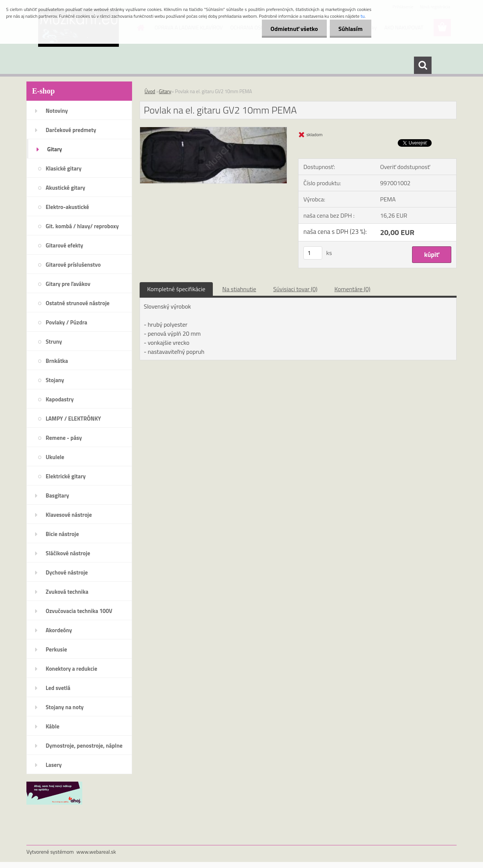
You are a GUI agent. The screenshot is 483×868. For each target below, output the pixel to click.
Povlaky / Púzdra (66, 322)
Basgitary (57, 495)
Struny (54, 342)
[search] (423, 65)
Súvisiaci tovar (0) (295, 289)
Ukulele (55, 457)
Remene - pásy (64, 438)
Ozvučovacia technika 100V (79, 611)
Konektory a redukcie (72, 669)
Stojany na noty (65, 707)
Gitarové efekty (64, 245)
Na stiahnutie (239, 289)
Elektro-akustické (67, 207)
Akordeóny (59, 630)
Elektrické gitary (66, 476)
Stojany (55, 380)
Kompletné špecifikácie (176, 289)
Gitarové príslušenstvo (73, 265)
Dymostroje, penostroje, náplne (84, 746)
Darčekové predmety (71, 130)
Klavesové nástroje (69, 515)
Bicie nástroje (62, 534)
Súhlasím (350, 29)
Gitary (55, 149)
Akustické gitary (65, 188)
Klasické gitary (64, 168)
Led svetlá (58, 688)
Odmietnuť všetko (292, 29)
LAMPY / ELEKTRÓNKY (73, 419)
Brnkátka (57, 361)
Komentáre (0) (352, 289)
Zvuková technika (67, 592)
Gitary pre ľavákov (68, 284)
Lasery (54, 765)
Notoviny (57, 111)
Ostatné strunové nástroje (78, 303)
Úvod (150, 91)
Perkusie (56, 649)
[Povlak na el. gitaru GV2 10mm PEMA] (213, 130)
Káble (52, 726)
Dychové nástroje (67, 572)
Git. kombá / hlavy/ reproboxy (82, 226)
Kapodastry (60, 399)
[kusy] (313, 253)
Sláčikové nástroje (68, 553)
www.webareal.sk (96, 852)
